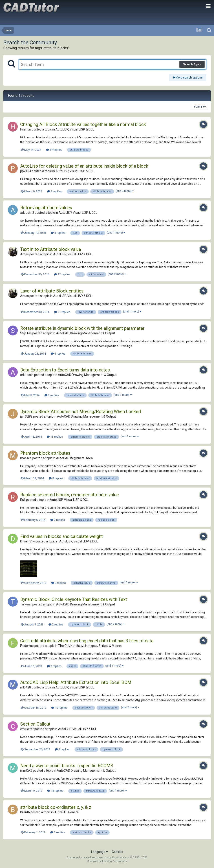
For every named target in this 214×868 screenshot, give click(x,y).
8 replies (54, 191)
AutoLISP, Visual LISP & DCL (75, 129)
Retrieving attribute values (46, 208)
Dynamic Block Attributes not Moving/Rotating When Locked (81, 412)
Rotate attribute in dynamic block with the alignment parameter (82, 328)
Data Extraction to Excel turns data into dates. (65, 370)
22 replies (62, 274)
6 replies (58, 354)
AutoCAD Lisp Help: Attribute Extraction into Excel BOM (76, 682)
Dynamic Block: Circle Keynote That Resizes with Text (74, 599)
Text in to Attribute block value (51, 249)
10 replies (59, 708)
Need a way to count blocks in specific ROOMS (67, 766)
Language (99, 852)
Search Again (192, 64)
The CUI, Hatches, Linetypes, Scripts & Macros (90, 646)
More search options (188, 78)
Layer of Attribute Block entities (52, 291)
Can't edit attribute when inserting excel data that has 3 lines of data (87, 641)
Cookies (117, 852)
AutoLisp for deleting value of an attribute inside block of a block (84, 166)
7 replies (58, 520)
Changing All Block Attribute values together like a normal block (83, 124)
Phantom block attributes (45, 453)
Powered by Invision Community (107, 861)
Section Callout (35, 724)
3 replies (62, 749)
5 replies (58, 233)
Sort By (200, 107)
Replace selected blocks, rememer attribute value (69, 495)
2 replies (52, 395)
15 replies (55, 791)
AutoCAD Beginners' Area (74, 458)
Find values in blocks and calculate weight (62, 536)
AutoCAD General (67, 812)
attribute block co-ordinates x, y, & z (56, 807)
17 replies (54, 150)
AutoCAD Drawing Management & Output (86, 333)
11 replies (62, 312)
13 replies (55, 437)
